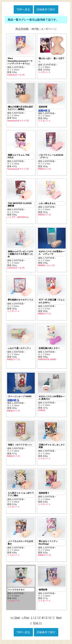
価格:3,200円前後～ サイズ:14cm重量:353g (21, 295)
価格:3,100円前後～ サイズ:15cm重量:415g (21, 55)
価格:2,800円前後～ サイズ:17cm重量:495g (52, 296)
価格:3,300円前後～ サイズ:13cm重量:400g (21, 586)
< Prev (25, 620)
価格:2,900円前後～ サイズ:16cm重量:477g (21, 441)
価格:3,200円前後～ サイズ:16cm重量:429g (52, 489)
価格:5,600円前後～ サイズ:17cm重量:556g (21, 200)
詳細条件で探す (46, 9)
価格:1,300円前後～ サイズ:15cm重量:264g (21, 394)
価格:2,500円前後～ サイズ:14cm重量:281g (21, 249)
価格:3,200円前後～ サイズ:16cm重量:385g (52, 103)
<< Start (15, 620)
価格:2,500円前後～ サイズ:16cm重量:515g (21, 490)
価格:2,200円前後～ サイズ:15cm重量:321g (52, 198)
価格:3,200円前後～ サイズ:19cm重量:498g (52, 344)
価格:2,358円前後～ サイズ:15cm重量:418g (21, 344)
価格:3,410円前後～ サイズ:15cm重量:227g (52, 394)
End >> (38, 625)
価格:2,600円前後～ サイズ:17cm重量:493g (52, 151)
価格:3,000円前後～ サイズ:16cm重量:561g (21, 103)
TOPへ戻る (23, 9)
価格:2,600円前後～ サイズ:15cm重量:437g (21, 151)
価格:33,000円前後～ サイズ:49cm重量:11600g (52, 54)
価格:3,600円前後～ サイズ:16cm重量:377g (52, 586)
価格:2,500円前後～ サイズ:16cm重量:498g (52, 442)
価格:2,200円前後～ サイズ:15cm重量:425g (52, 539)
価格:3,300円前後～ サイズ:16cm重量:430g (21, 539)
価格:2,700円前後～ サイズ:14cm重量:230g (52, 248)
